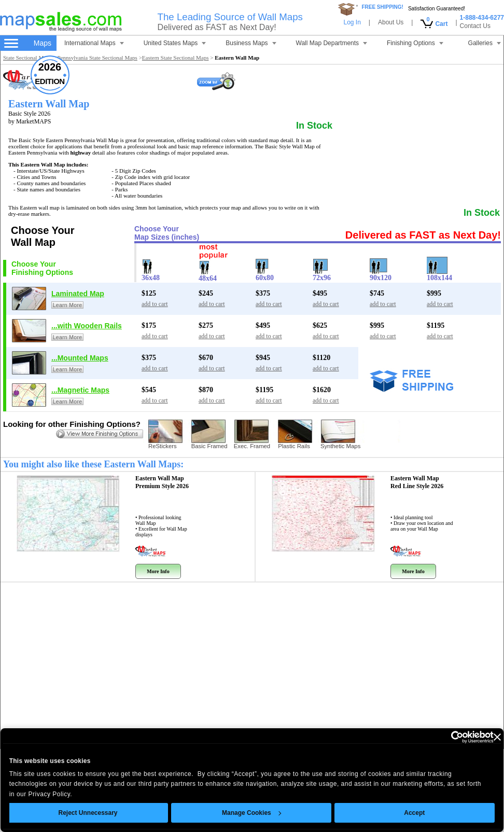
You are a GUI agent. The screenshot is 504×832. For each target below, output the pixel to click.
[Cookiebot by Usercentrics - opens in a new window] (429, 737)
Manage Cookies (233, 813)
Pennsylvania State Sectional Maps (97, 58)
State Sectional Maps (27, 58)
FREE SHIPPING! (382, 7)
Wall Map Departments (332, 43)
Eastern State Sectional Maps (176, 58)
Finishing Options (415, 43)
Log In (352, 22)
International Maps (94, 43)
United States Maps (175, 43)
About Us (391, 22)
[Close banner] (478, 737)
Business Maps (251, 43)
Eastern (162, 482)
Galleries (485, 43)
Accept (396, 813)
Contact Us (475, 26)
